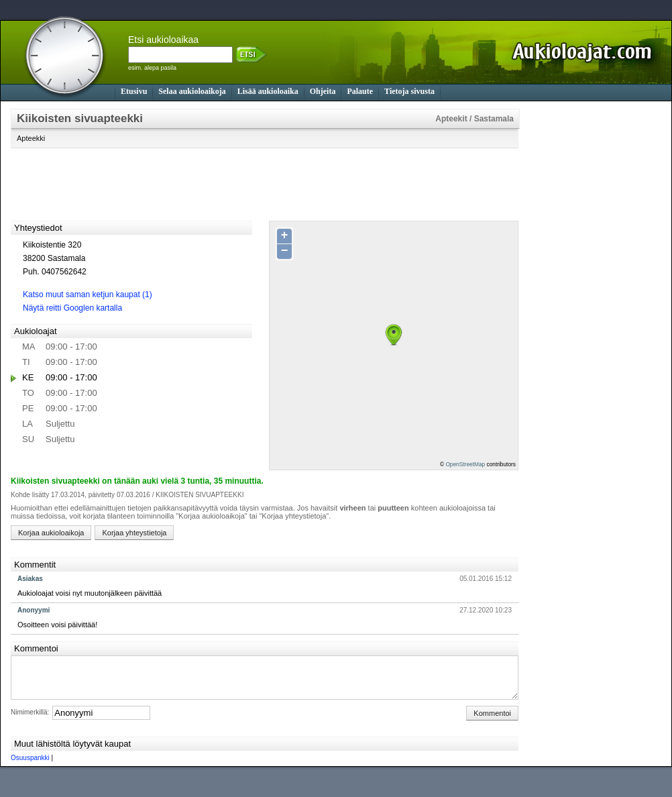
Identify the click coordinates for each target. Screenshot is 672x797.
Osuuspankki (30, 766)
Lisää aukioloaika (268, 91)
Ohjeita (323, 91)
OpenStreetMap (465, 464)
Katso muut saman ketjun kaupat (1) (88, 295)
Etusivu (134, 91)
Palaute (360, 91)
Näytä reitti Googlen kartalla (72, 308)
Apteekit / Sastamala (474, 119)
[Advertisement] (584, 310)
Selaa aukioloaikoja (192, 91)
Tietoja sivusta (409, 91)
